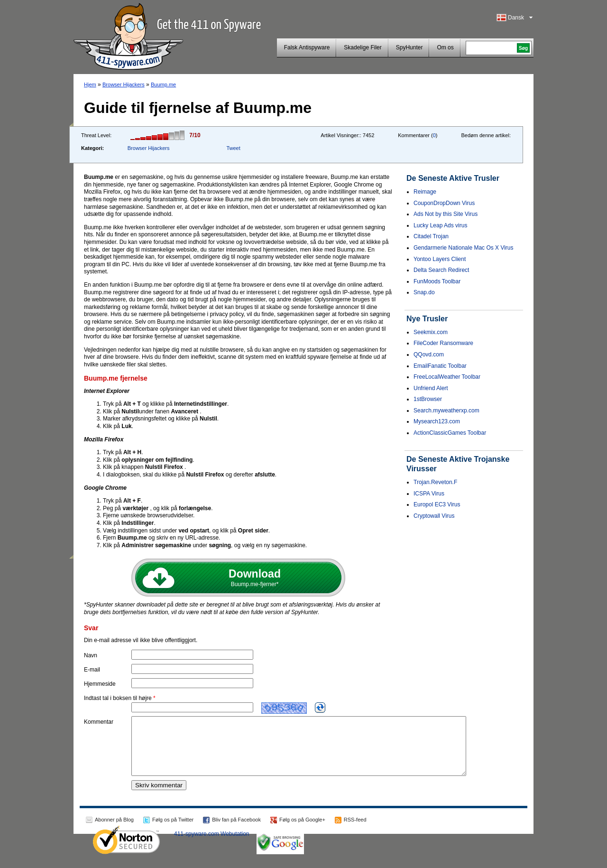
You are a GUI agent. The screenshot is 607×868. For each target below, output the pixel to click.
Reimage (425, 192)
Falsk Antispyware (307, 47)
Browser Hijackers (124, 84)
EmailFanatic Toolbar (440, 366)
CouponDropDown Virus (444, 203)
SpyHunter (409, 47)
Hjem (90, 84)
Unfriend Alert (431, 388)
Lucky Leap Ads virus (440, 225)
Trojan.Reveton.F (435, 482)
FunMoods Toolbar (437, 281)
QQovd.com (429, 355)
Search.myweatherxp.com (446, 411)
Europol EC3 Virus (437, 504)
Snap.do (424, 292)
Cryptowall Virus (434, 516)
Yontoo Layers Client (440, 259)
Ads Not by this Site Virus (446, 214)
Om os (445, 47)
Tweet (233, 148)
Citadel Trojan (431, 236)
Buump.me (163, 84)
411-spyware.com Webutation (212, 845)
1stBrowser (428, 399)
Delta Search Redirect (441, 270)
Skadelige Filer (363, 47)
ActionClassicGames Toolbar (450, 433)
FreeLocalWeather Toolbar (447, 377)
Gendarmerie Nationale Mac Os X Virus (464, 248)
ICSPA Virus (429, 494)
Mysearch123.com (437, 421)
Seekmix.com (431, 332)
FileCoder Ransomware (443, 343)
